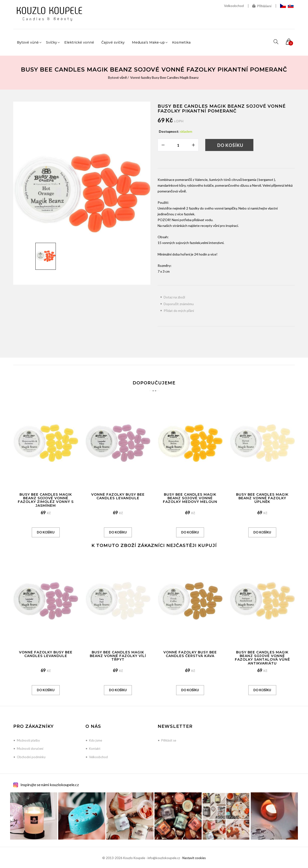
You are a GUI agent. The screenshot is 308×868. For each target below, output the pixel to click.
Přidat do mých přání (179, 311)
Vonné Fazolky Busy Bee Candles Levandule (118, 496)
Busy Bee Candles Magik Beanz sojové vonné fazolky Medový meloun (190, 498)
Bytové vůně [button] (28, 42)
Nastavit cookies (194, 858)
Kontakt (95, 749)
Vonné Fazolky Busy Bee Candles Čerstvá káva (190, 654)
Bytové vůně (118, 77)
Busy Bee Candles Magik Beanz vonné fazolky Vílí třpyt (118, 656)
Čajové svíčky (113, 42)
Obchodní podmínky (31, 757)
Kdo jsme (96, 740)
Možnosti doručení (30, 749)
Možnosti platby (28, 740)
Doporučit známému (179, 304)
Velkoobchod (234, 6)
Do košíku (230, 145)
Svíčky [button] (51, 42)
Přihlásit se (169, 740)
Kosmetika (181, 42)
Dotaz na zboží (174, 297)
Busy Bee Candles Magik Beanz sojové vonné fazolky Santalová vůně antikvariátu (262, 658)
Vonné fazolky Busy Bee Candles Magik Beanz (164, 77)
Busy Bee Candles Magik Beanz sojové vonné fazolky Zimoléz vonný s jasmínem (46, 500)
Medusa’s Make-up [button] (148, 42)
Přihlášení (262, 6)
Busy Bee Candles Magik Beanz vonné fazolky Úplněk (262, 498)
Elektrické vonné (79, 42)
